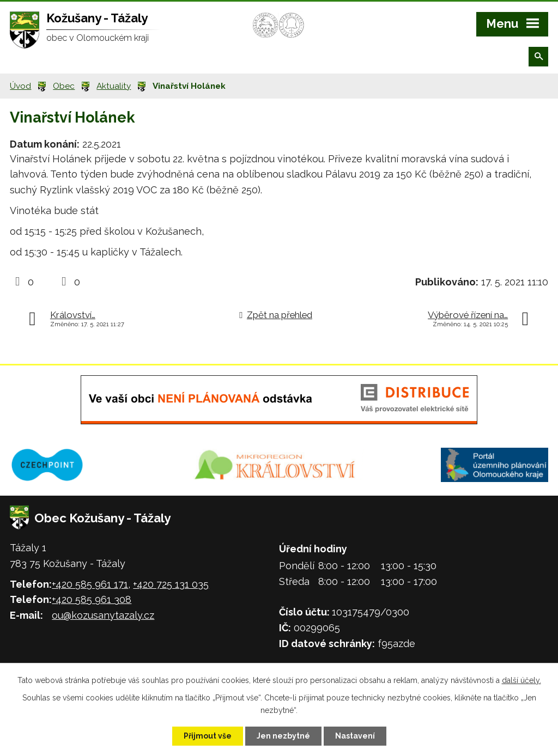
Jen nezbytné (283, 736)
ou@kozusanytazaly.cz (103, 615)
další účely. (521, 680)
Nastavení (355, 736)
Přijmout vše (208, 736)
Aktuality (114, 86)
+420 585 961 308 (92, 599)
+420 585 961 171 (90, 584)
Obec (64, 86)
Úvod (20, 86)
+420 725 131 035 (171, 584)
